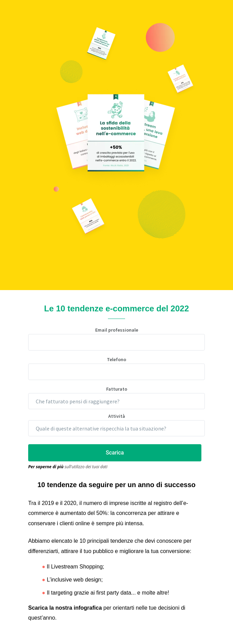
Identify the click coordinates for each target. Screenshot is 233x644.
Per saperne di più (46, 467)
